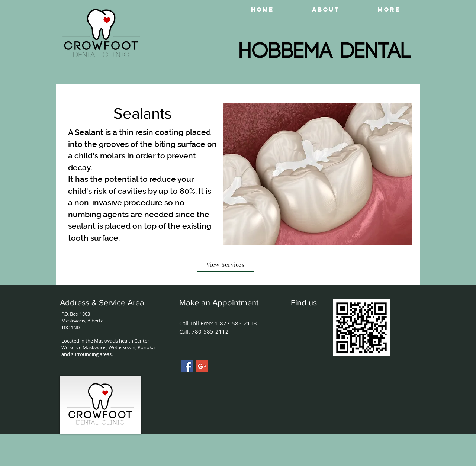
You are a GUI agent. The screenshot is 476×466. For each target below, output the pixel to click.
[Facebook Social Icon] (187, 366)
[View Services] (226, 264)
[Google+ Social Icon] (202, 366)
